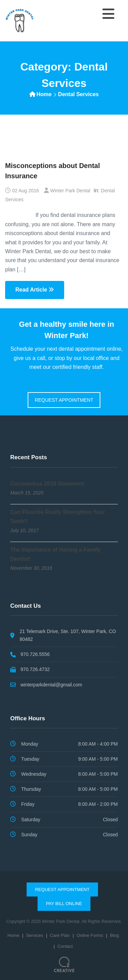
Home (44, 94)
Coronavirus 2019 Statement (47, 484)
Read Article (35, 290)
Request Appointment (62, 889)
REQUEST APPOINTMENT (64, 400)
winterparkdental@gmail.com (51, 685)
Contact (65, 946)
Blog (114, 935)
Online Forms (90, 935)
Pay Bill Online (64, 904)
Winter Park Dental (70, 191)
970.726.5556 (35, 654)
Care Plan (60, 935)
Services (34, 935)
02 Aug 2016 (25, 191)
